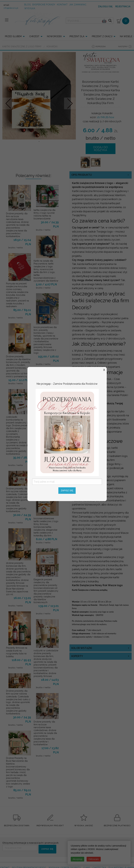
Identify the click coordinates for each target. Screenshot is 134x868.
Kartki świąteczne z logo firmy (22, 46)
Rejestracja (123, 6)
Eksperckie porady (44, 5)
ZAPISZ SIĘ (47, 849)
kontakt (62, 5)
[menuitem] (16, 36)
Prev (8, 103)
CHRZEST (34, 36)
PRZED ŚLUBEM (13, 36)
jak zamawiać (78, 5)
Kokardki (52, 46)
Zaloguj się (105, 6)
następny (123, 47)
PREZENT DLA (77, 36)
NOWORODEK (54, 36)
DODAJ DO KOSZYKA (101, 149)
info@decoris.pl (11, 8)
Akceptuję (77, 859)
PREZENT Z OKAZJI (102, 36)
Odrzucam (94, 859)
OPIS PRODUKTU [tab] (82, 175)
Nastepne (70, 103)
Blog (28, 5)
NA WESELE (126, 36)
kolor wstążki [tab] (82, 648)
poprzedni (101, 47)
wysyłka (30, 8)
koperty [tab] (77, 656)
